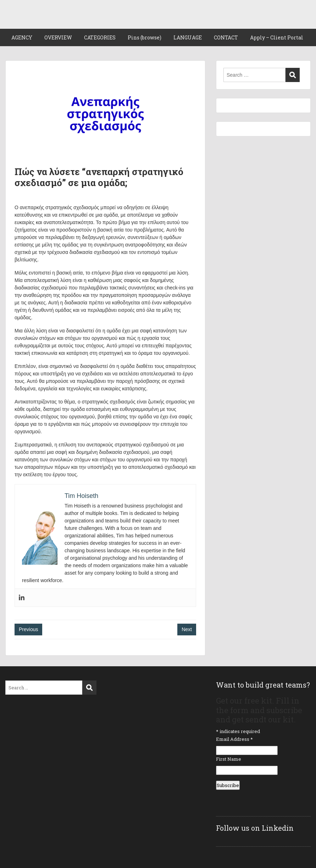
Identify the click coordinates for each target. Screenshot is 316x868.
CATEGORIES (100, 37)
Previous (28, 629)
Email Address (234, 739)
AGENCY (22, 37)
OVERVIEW (58, 37)
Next (187, 629)
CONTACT (226, 37)
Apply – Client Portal (277, 37)
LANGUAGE (188, 37)
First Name (229, 759)
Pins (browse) (145, 37)
